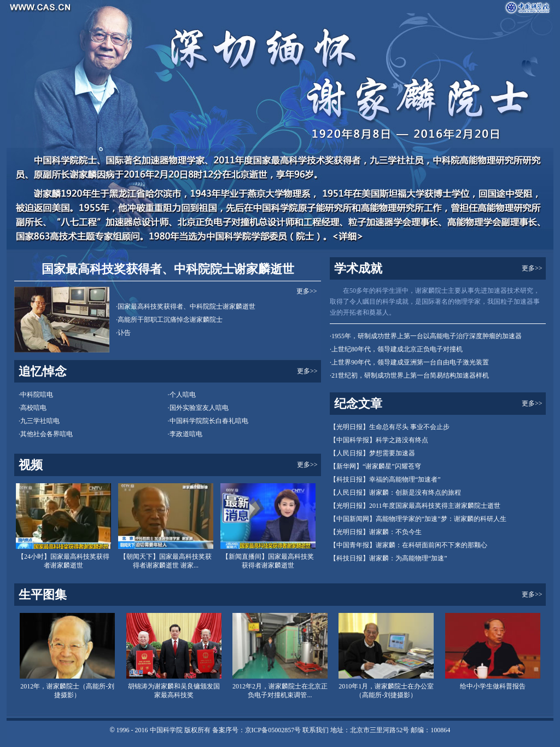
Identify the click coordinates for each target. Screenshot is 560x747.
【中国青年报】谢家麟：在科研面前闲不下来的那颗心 (409, 545)
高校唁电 (33, 408)
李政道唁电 (186, 434)
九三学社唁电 (40, 421)
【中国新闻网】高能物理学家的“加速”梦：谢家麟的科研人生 (418, 519)
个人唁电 (183, 395)
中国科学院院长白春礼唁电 (209, 421)
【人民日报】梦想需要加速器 (372, 453)
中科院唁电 (37, 395)
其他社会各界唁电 (46, 434)
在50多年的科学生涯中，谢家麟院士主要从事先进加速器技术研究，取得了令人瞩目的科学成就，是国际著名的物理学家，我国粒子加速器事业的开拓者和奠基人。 (435, 302)
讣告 (124, 333)
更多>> (307, 291)
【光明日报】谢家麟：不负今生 (376, 532)
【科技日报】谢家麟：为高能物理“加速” (389, 558)
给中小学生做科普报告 (493, 686)
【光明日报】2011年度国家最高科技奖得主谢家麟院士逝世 (415, 506)
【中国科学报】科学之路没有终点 (379, 440)
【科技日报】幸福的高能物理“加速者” (385, 479)
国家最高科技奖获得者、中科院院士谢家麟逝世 (168, 269)
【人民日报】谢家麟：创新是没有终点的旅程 (395, 493)
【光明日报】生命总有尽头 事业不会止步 (390, 427)
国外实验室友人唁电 (199, 408)
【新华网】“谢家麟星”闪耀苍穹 (375, 466)
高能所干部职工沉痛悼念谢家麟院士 (170, 320)
